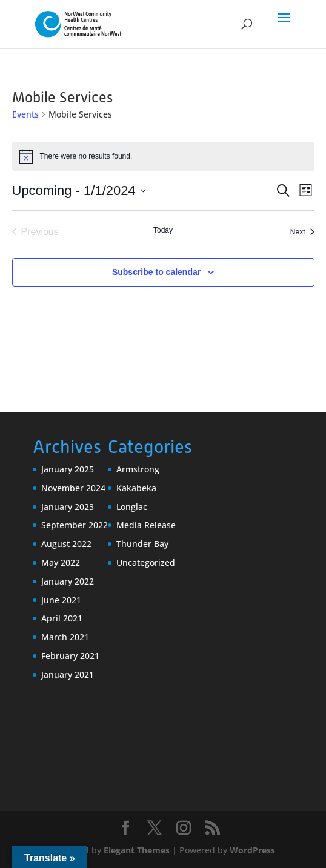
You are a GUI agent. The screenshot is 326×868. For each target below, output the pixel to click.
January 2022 (68, 581)
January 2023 (68, 507)
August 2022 (66, 544)
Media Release (146, 525)
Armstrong (138, 469)
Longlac (132, 507)
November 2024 (73, 488)
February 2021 (70, 656)
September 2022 (75, 525)
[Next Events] (302, 232)
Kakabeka (136, 488)
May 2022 (61, 562)
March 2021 (65, 637)
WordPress (252, 850)
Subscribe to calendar (156, 272)
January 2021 (68, 674)
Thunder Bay (142, 544)
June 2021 (61, 600)
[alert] (163, 156)
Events (25, 114)
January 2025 (68, 469)
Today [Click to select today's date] (163, 230)
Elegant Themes (137, 850)
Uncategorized (146, 562)
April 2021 (62, 618)
